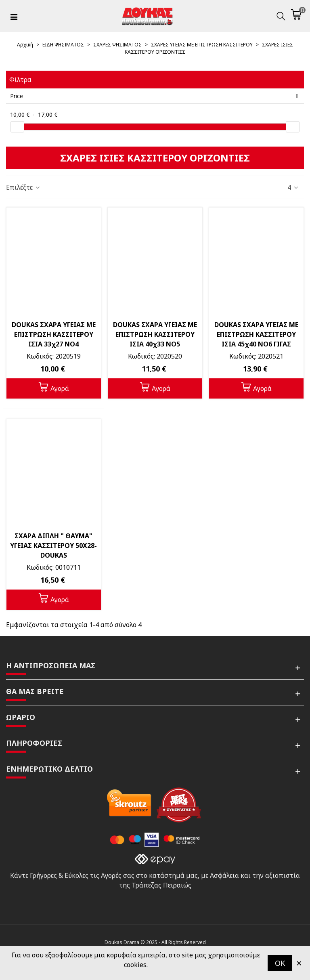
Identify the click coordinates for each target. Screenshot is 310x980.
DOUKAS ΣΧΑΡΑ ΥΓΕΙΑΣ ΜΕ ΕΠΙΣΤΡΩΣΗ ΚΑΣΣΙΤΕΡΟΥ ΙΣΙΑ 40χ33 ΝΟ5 (155, 334)
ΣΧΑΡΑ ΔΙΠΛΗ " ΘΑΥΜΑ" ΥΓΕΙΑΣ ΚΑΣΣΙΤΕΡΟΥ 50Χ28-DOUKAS (53, 546)
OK (280, 963)
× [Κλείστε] (299, 963)
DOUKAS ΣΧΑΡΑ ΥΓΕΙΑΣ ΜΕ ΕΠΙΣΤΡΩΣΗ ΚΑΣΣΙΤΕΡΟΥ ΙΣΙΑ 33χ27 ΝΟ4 (54, 334)
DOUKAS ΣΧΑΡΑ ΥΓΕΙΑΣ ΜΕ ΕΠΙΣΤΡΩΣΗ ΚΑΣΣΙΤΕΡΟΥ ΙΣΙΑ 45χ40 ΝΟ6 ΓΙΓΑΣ (256, 334)
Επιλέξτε (23, 187)
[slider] (17, 127)
